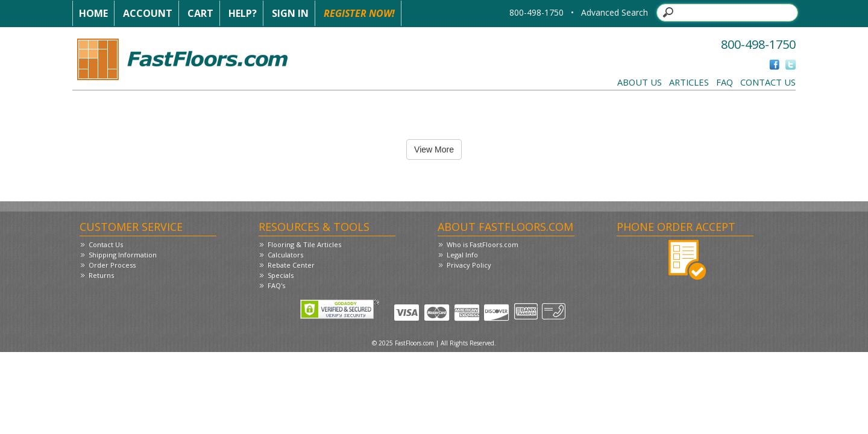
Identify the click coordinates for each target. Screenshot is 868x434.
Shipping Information (123, 255)
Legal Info (462, 255)
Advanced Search (615, 12)
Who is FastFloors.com (483, 244)
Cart (200, 13)
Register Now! (359, 13)
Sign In (290, 13)
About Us (640, 82)
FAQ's (276, 285)
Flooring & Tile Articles (304, 244)
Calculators (285, 255)
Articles (689, 82)
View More (434, 149)
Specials (281, 275)
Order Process (112, 265)
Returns (101, 275)
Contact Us (768, 82)
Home (93, 13)
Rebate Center (291, 265)
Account (148, 13)
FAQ (725, 82)
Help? (243, 13)
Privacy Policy (469, 265)
